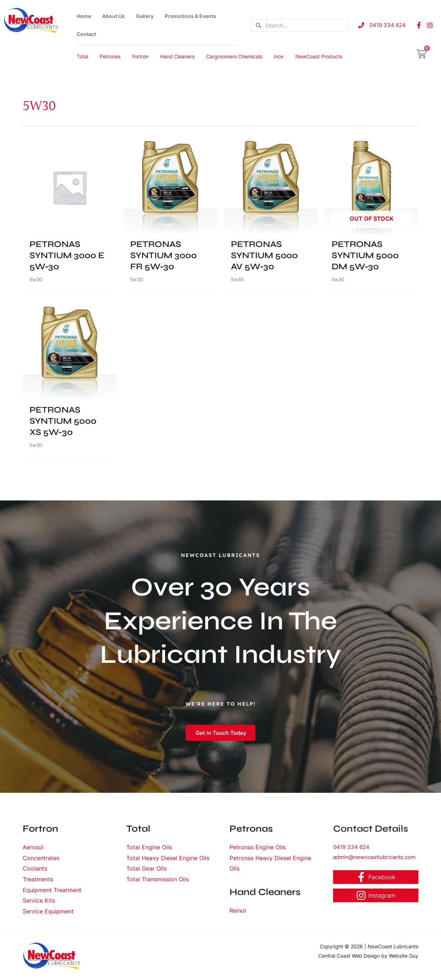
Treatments (38, 881)
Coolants (35, 871)
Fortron (140, 56)
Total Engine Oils (149, 849)
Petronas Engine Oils (258, 849)
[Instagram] (376, 897)
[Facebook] (376, 879)
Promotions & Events (190, 16)
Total (82, 56)
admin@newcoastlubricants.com (374, 859)
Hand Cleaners (177, 56)
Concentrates (41, 860)
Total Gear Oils (146, 871)
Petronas (110, 56)
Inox (279, 56)
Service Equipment (48, 913)
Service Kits (39, 903)
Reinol (238, 913)
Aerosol (33, 849)
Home (84, 16)
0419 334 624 (351, 849)
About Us (113, 16)
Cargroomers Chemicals (234, 56)
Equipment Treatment (52, 892)
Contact (86, 34)
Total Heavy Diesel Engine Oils (168, 860)
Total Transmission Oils (158, 881)
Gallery (145, 16)
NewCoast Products (319, 56)
